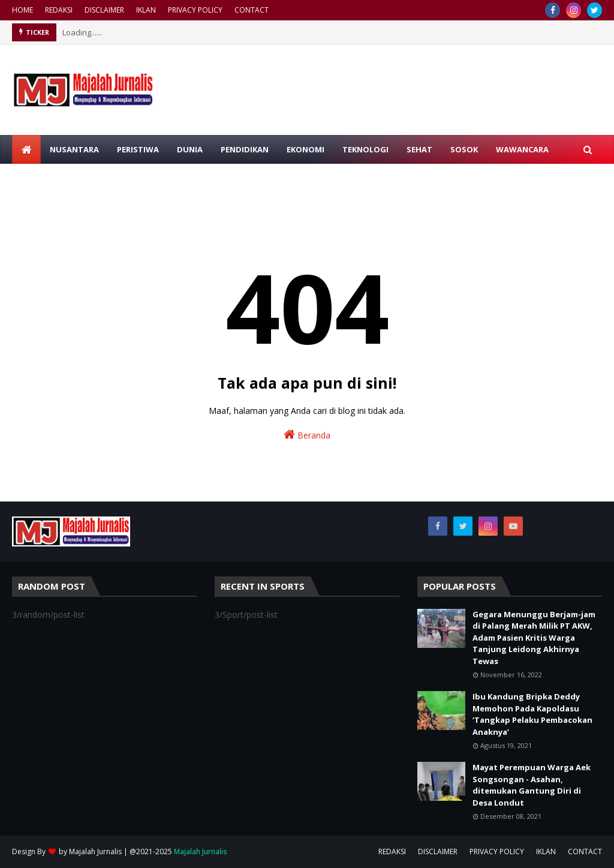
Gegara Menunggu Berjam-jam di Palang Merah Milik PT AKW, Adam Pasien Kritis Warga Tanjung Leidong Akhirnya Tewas (534, 638)
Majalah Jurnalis (95, 852)
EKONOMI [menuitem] (306, 149)
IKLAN (146, 10)
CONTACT (252, 10)
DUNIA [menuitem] (190, 149)
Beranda (307, 435)
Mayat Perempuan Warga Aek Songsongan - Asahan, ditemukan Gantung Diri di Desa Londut (532, 785)
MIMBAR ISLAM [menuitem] (50, 178)
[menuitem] (26, 149)
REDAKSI (59, 10)
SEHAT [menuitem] (419, 149)
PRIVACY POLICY (195, 10)
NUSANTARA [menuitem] (74, 149)
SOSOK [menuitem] (464, 149)
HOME (22, 10)
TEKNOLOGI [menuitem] (365, 149)
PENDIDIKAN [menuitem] (245, 149)
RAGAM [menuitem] (112, 178)
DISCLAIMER (104, 10)
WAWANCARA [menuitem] (522, 149)
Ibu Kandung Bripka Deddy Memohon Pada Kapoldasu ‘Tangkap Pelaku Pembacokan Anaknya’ (532, 714)
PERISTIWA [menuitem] (138, 149)
